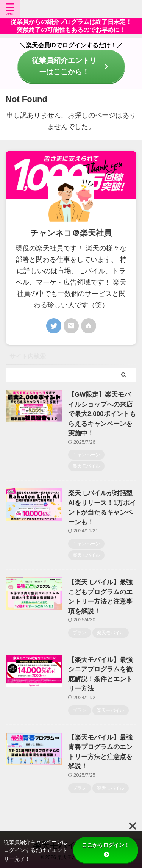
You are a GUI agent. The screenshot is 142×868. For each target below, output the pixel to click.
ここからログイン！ (106, 849)
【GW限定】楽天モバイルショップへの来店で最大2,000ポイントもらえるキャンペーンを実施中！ (102, 414)
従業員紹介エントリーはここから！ (73, 66)
